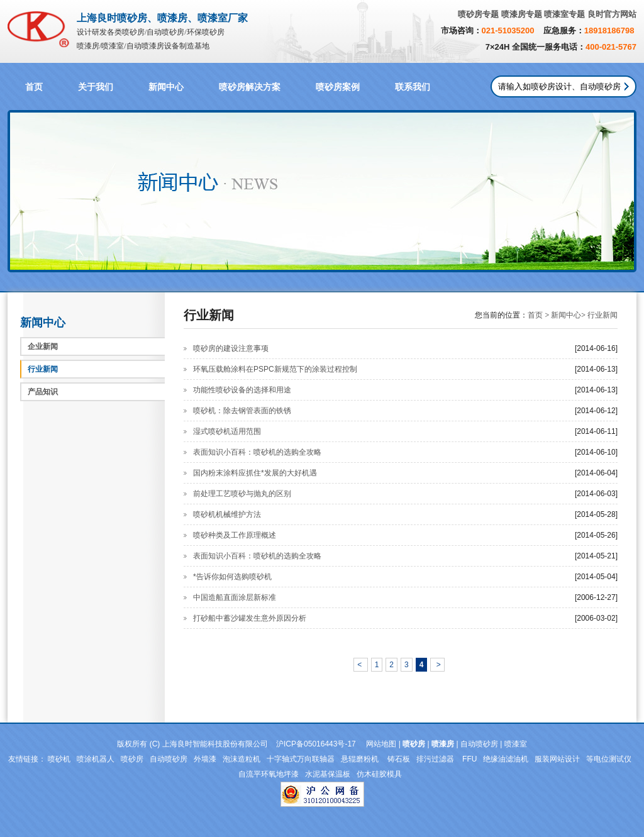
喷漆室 (516, 744)
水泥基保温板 (328, 774)
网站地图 (381, 744)
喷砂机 (59, 759)
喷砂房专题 (478, 14)
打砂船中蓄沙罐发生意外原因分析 (250, 618)
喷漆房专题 (522, 14)
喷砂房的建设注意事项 (231, 348)
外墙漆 (205, 759)
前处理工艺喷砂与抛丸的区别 (242, 494)
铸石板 (399, 759)
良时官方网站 (612, 14)
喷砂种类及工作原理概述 (235, 535)
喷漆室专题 (564, 14)
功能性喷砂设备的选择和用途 (242, 390)
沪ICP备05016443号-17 (316, 744)
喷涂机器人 (96, 759)
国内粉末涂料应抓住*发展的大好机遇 (255, 473)
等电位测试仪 (609, 759)
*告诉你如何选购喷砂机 (232, 577)
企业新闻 (43, 346)
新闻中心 (166, 87)
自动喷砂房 (479, 744)
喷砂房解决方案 (250, 87)
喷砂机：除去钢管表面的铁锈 (242, 411)
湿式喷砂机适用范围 (227, 431)
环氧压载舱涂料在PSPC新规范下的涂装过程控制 (275, 369)
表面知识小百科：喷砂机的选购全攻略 (257, 452)
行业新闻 (43, 369)
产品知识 (43, 392)
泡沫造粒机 (241, 759)
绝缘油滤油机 (506, 759)
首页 (34, 87)
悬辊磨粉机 (361, 759)
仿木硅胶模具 (379, 774)
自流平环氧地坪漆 (269, 774)
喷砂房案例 (338, 87)
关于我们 (96, 87)
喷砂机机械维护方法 (227, 514)
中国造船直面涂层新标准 (235, 597)
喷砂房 (132, 759)
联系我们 (413, 87)
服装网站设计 (557, 759)
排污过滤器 (436, 759)
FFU (469, 759)
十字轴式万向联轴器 (301, 759)
